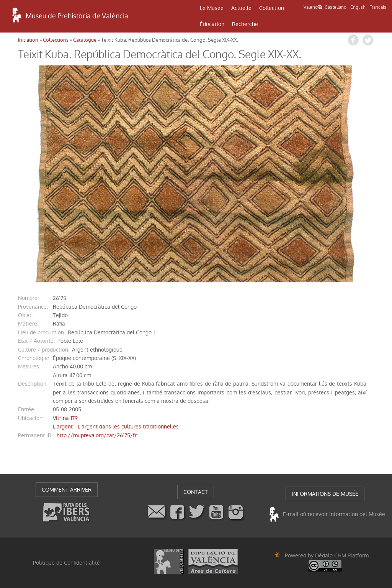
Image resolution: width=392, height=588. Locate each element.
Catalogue (85, 40)
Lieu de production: (42, 332)
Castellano (336, 7)
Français (378, 7)
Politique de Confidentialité (66, 563)
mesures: (29, 366)
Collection (272, 8)
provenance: (33, 307)
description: (33, 384)
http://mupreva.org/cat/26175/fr (97, 435)
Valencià (312, 7)
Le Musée (212, 8)
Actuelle (241, 8)
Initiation (28, 40)
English (358, 7)
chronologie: (33, 358)
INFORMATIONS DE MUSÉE (325, 494)
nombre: (28, 298)
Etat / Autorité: (36, 341)
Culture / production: (44, 350)
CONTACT (196, 492)
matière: (28, 324)
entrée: (27, 409)
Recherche (245, 24)
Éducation (212, 24)
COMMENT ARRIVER (67, 490)
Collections (56, 40)
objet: (25, 315)
